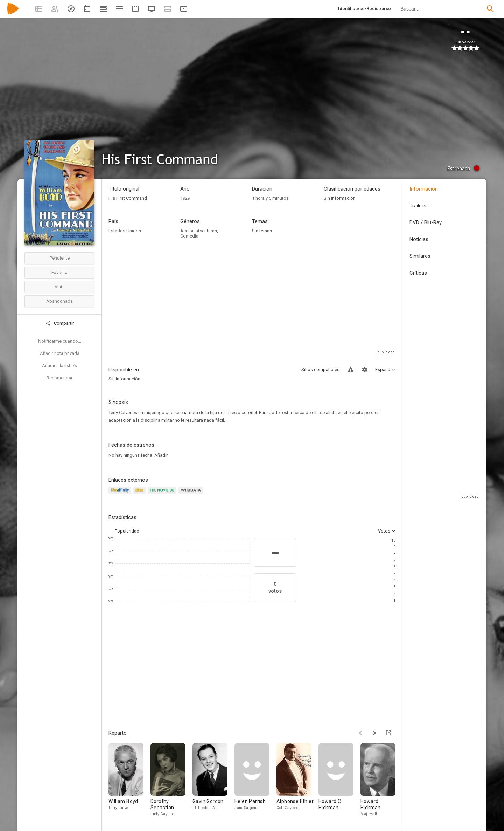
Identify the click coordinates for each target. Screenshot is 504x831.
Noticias (419, 239)
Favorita (59, 272)
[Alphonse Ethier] (297, 782)
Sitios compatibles (320, 369)
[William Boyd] (129, 782)
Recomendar (59, 378)
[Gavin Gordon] (213, 782)
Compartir (59, 323)
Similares (420, 256)
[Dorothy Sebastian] (171, 782)
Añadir (161, 455)
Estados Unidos (125, 231)
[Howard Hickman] (381, 782)
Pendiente (60, 258)
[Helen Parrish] (255, 782)
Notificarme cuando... (60, 341)
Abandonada (59, 301)
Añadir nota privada (60, 353)
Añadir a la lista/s (59, 366)
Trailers (418, 206)
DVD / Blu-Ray (426, 222)
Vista (60, 287)
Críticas (418, 273)
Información (424, 189)
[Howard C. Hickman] (339, 782)
